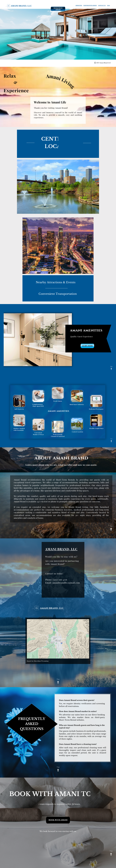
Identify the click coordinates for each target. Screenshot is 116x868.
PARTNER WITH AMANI (90, 5)
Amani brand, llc (52, 608)
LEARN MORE (87, 346)
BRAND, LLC (67, 549)
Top (111, 366)
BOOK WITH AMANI (58, 9)
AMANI (51, 549)
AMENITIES (79, 5)
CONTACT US (102, 5)
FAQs (108, 5)
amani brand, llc (21, 6)
